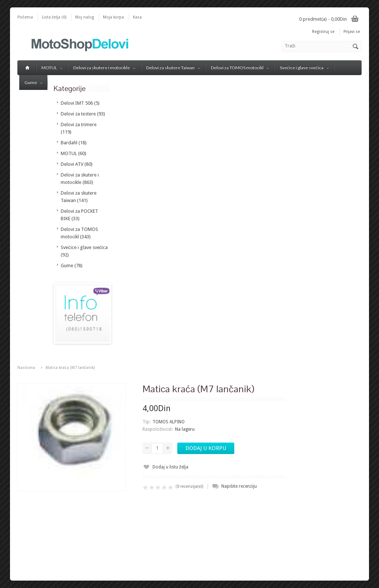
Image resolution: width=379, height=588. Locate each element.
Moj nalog (85, 17)
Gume (33, 82)
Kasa (137, 17)
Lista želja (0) (54, 17)
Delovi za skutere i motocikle (104, 68)
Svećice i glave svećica (304, 68)
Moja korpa (113, 17)
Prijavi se (352, 32)
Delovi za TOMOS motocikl (240, 68)
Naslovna (26, 368)
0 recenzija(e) (189, 486)
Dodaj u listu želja (170, 467)
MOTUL (52, 68)
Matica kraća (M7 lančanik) (70, 368)
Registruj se (323, 32)
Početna (25, 17)
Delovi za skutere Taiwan (173, 68)
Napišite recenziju (239, 486)
